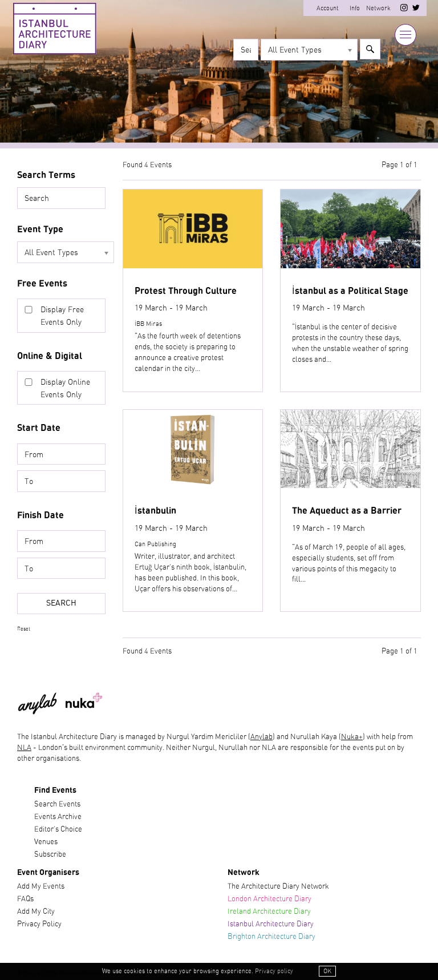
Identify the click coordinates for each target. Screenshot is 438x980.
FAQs (25, 899)
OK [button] (327, 971)
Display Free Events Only (62, 316)
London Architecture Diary (269, 899)
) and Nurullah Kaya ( (307, 737)
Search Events (57, 804)
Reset (24, 629)
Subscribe (50, 855)
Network (378, 8)
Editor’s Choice (58, 830)
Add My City (36, 912)
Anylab (261, 737)
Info (355, 8)
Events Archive (58, 817)
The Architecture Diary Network (278, 887)
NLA (24, 748)
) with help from (388, 737)
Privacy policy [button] (274, 971)
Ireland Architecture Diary (269, 912)
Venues (46, 842)
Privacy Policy (39, 924)
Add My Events (41, 887)
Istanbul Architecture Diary (271, 924)
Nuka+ (352, 737)
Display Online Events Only (65, 388)
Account (328, 8)
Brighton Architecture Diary (271, 937)
